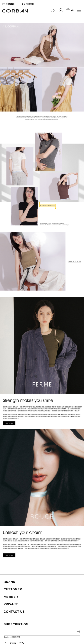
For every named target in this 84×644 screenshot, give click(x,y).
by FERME (28, 4)
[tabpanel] (42, 15)
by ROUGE (8, 4)
